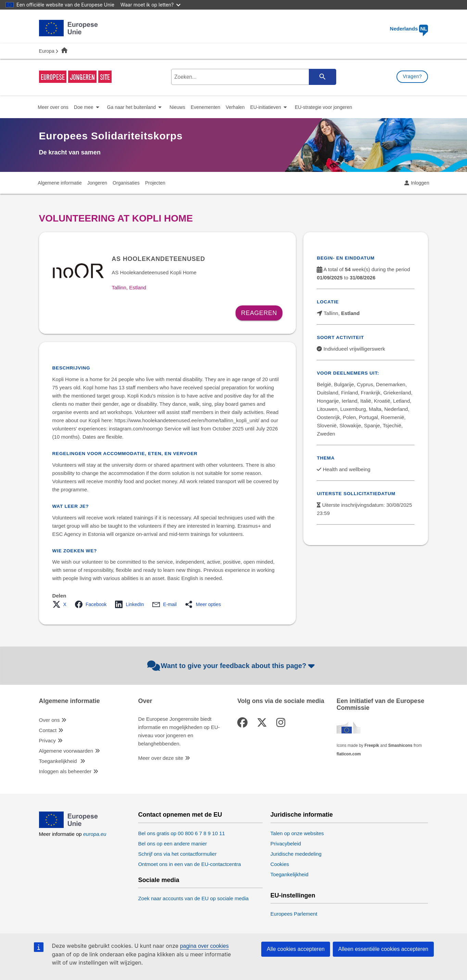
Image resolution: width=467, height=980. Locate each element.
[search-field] (253, 77)
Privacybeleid (286, 844)
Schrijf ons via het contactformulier (177, 854)
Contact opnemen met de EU (180, 815)
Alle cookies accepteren (296, 949)
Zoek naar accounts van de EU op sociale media (193, 898)
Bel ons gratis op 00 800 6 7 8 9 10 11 (181, 833)
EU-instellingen (293, 896)
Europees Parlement (294, 914)
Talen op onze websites (297, 833)
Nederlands (409, 29)
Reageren (259, 313)
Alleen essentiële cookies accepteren (383, 949)
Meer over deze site (161, 758)
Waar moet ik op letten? (150, 5)
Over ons (49, 720)
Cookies (280, 864)
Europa (47, 51)
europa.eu (95, 834)
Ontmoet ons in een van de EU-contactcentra (189, 864)
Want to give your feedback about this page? (232, 666)
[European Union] (69, 826)
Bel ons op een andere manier (172, 844)
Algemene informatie (70, 701)
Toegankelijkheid (59, 761)
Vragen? (412, 76)
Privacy (47, 740)
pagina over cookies (204, 946)
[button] (61, 604)
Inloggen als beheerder (65, 771)
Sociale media (159, 880)
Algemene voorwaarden (66, 751)
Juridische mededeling (296, 854)
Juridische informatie (302, 815)
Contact (48, 730)
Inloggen (420, 183)
